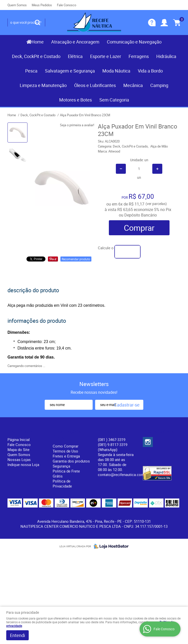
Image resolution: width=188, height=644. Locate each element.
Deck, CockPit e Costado (36, 56)
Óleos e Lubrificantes (95, 85)
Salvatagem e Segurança (70, 71)
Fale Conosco (67, 5)
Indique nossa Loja (23, 464)
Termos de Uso (65, 451)
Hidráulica (166, 56)
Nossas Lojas (19, 459)
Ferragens (139, 56)
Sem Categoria (114, 100)
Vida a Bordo (150, 71)
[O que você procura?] (37, 22)
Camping (159, 85)
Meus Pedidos (42, 5)
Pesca (31, 71)
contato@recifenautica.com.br (123, 474)
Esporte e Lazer (106, 56)
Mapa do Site (18, 449)
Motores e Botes (76, 100)
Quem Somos (17, 5)
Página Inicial (19, 439)
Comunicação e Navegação (134, 42)
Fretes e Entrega (66, 456)
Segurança (61, 466)
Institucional (21, 431)
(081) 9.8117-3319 (113, 447)
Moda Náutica (116, 71)
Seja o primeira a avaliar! (77, 125)
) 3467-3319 (112, 439)
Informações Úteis (67, 434)
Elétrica (75, 56)
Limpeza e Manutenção (43, 85)
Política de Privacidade (62, 483)
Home (38, 42)
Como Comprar (66, 446)
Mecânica (133, 85)
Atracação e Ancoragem (75, 42)
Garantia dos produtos (71, 461)
